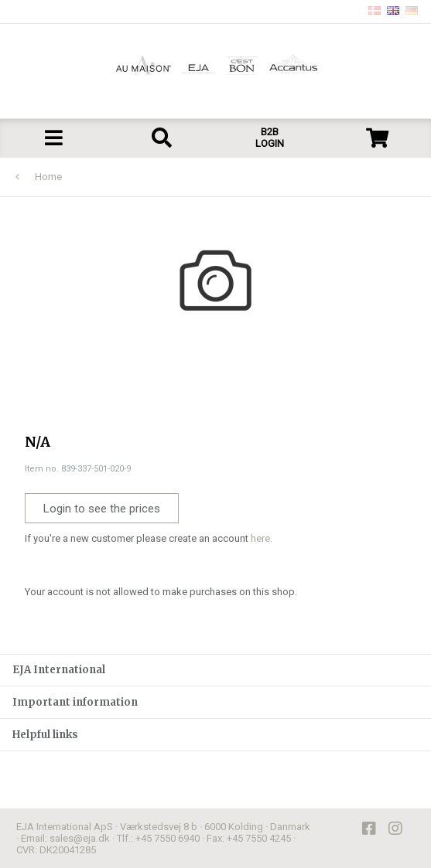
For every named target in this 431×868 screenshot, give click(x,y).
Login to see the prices (102, 509)
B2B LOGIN (270, 138)
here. (262, 538)
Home (48, 177)
